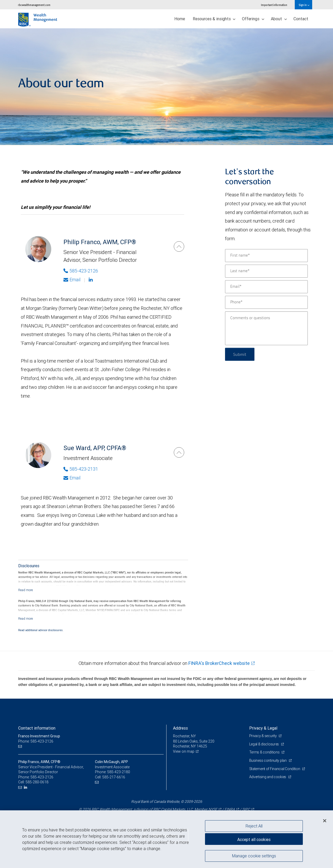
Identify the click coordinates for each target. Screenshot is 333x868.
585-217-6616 (114, 777)
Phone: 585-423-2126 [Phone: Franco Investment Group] (36, 741)
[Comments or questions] (266, 328)
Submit (240, 354)
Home (180, 19)
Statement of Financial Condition (275, 769)
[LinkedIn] (26, 787)
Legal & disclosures (264, 744)
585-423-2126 (42, 777)
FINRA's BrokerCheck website (219, 663)
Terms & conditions (265, 752)
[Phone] (266, 302)
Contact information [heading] (37, 728)
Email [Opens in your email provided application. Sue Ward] (72, 478)
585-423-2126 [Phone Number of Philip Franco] (81, 271)
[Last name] (266, 271)
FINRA (230, 809)
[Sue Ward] (179, 452)
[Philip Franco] (179, 246)
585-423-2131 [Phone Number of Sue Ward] (81, 469)
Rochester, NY (184, 736)
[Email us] (21, 746)
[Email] (266, 287)
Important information (274, 5)
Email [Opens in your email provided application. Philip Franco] (72, 280)
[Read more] (26, 590)
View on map (184, 751)
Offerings (253, 19)
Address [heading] (180, 728)
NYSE (213, 809)
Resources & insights (214, 19)
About (279, 19)
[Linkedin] (91, 280)
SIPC (246, 809)
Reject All (254, 826)
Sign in (304, 5)
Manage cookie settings (254, 856)
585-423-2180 (119, 772)
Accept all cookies (254, 839)
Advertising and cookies (268, 777)
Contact (301, 19)
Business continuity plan (268, 760)
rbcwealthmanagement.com (34, 5)
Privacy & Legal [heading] (263, 728)
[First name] (266, 256)
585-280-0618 (37, 782)
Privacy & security (263, 736)
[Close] (325, 821)
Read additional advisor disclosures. (41, 630)
